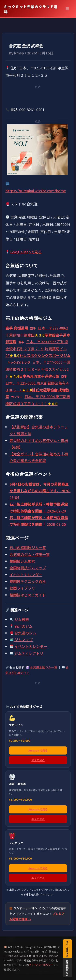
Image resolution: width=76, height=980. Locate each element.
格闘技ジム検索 (22, 561)
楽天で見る (38, 760)
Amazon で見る (38, 750)
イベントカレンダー (26, 575)
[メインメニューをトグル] (67, 9)
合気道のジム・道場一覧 (30, 554)
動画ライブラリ (22, 588)
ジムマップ (21, 640)
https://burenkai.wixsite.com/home (36, 191)
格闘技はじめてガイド (28, 595)
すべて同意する (67, 949)
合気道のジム (23, 633)
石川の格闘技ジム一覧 (28, 547)
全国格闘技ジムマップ (28, 568)
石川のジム (21, 626)
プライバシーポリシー (41, 965)
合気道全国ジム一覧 (44, 667)
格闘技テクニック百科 (28, 581)
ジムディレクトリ (27, 653)
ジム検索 (19, 619)
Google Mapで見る (24, 252)
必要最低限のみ (67, 968)
